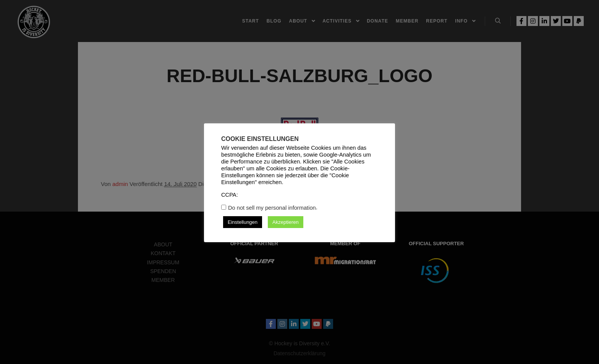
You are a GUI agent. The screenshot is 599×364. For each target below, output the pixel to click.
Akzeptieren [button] (286, 222)
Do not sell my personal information (272, 208)
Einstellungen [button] (243, 222)
